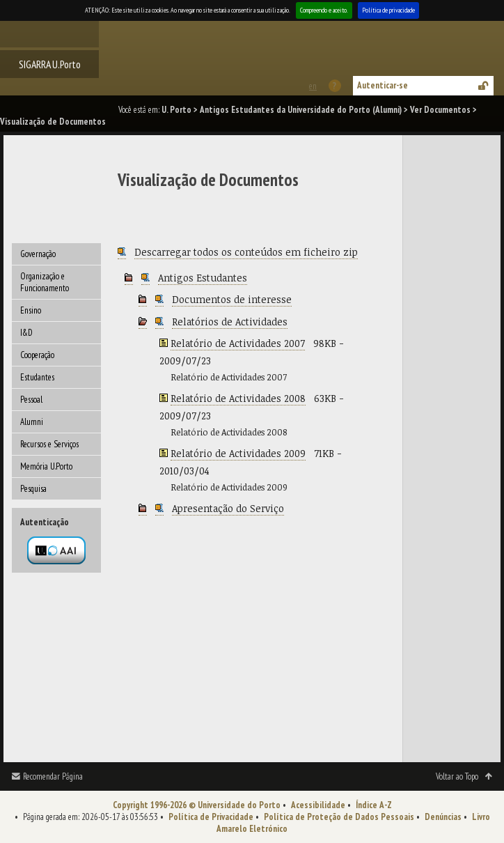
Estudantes (37, 377)
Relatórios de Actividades (230, 322)
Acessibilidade (318, 805)
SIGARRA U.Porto (50, 64)
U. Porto (176, 110)
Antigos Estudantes (203, 278)
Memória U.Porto (46, 466)
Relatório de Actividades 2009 (238, 453)
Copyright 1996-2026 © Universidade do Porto (197, 805)
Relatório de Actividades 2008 (238, 398)
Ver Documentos (440, 110)
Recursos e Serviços (49, 444)
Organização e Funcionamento (45, 282)
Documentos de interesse (232, 299)
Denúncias (443, 817)
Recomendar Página (53, 776)
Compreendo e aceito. (324, 10)
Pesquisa (33, 489)
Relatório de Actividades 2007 (238, 343)
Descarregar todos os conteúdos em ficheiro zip (246, 252)
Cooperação (37, 355)
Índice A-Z (374, 805)
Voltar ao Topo (457, 776)
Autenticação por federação (56, 550)
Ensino (31, 310)
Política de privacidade (388, 10)
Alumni (32, 422)
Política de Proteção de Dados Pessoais (339, 817)
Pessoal (31, 400)
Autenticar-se (383, 85)
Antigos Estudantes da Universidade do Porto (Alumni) (301, 110)
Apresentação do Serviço (228, 508)
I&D (26, 333)
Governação (38, 254)
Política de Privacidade (211, 817)
